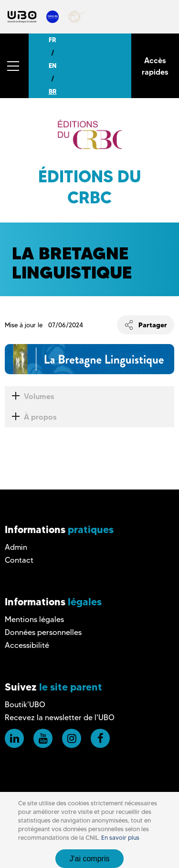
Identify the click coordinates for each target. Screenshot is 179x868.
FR (53, 40)
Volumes (30, 396)
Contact (19, 560)
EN (53, 66)
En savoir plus (120, 838)
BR (53, 91)
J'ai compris (90, 859)
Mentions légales (34, 619)
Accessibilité (27, 645)
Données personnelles (43, 632)
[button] (14, 66)
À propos (31, 417)
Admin (16, 547)
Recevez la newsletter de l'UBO (60, 718)
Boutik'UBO (25, 705)
